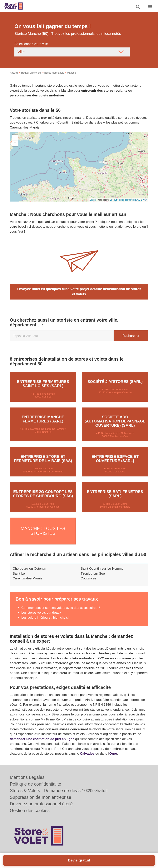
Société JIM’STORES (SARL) (115, 381)
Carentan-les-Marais (27, 574)
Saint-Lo (19, 569)
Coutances (89, 574)
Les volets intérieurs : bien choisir (45, 613)
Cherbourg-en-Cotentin (29, 564)
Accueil (14, 73)
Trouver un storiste (31, 73)
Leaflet (93, 200)
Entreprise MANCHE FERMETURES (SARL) (43, 419)
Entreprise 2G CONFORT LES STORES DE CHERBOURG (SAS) (43, 493)
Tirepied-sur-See (93, 569)
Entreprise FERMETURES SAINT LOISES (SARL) (43, 383)
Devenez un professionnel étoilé (41, 804)
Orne (113, 749)
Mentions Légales (27, 777)
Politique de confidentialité (35, 784)
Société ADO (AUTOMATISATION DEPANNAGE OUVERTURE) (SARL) (115, 421)
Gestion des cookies (30, 811)
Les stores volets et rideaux (41, 608)
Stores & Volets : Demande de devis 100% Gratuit (59, 791)
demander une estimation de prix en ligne (42, 735)
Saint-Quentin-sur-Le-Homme (102, 564)
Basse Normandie (54, 73)
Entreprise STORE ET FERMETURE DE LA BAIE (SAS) (43, 458)
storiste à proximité (41, 118)
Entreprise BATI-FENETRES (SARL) (115, 493)
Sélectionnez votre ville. (32, 44)
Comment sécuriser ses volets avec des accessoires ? (61, 603)
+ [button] (15, 138)
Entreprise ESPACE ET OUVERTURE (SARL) (115, 458)
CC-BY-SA (142, 200)
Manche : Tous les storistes (43, 528)
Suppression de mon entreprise (41, 797)
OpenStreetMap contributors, (123, 200)
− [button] (15, 143)
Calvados (87, 749)
